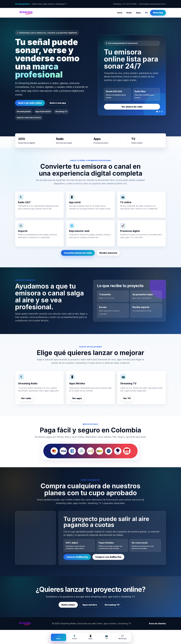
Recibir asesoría (108, 253)
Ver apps (77, 398)
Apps (138, 13)
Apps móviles (90, 605)
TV (146, 13)
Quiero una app (58, 103)
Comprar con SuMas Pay (108, 557)
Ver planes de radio (132, 107)
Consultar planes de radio (78, 253)
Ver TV (127, 398)
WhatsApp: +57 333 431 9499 (125, 4)
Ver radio (26, 398)
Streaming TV (112, 605)
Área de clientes (157, 623)
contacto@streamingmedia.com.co (152, 4)
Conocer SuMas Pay (77, 557)
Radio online (68, 605)
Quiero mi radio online (30, 103)
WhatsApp (158, 13)
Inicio (120, 13)
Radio (129, 13)
